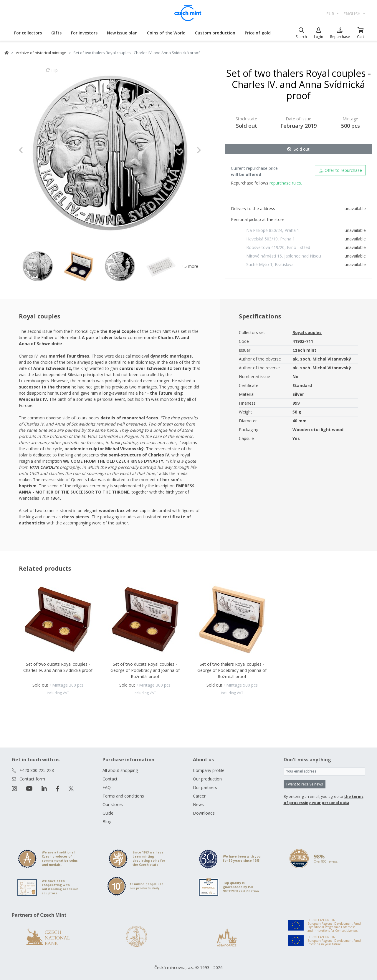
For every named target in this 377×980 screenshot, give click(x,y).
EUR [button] (331, 14)
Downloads (204, 813)
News (198, 804)
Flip (52, 73)
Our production (207, 779)
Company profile (209, 770)
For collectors (28, 33)
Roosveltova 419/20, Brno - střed (278, 247)
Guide (108, 813)
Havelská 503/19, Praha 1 (271, 239)
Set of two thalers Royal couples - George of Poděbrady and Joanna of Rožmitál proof (232, 670)
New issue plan (122, 33)
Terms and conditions (123, 796)
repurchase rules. (286, 183)
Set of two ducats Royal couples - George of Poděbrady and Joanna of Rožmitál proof (145, 670)
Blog (107, 822)
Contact (110, 779)
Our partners (205, 787)
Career (199, 796)
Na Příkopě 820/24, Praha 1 (273, 230)
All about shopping (120, 770)
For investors (84, 33)
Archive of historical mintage (41, 53)
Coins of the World (166, 33)
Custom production (215, 33)
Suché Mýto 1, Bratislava (270, 264)
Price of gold (258, 33)
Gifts (56, 33)
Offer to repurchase (340, 170)
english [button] (353, 14)
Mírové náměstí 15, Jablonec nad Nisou (284, 256)
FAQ (107, 787)
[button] (32, 150)
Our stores (113, 804)
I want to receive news (305, 784)
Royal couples (307, 332)
